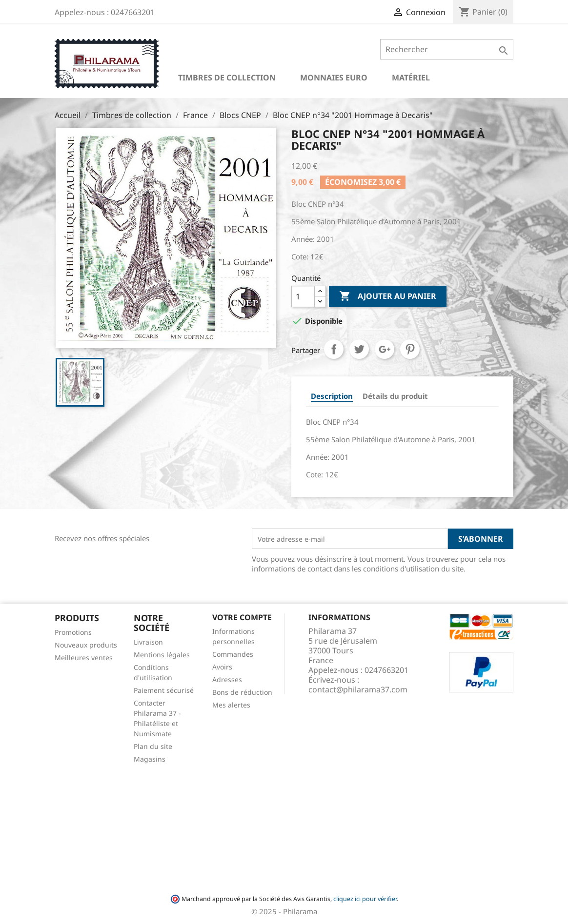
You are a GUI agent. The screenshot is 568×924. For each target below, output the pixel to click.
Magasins (150, 759)
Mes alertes (231, 705)
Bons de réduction (242, 692)
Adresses (227, 679)
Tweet (359, 349)
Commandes (233, 654)
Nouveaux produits (86, 645)
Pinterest (410, 349)
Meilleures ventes (84, 658)
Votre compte (242, 617)
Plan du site (153, 746)
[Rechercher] (447, 49)
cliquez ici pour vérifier (365, 899)
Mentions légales (162, 655)
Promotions (73, 632)
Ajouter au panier (388, 296)
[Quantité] (303, 296)
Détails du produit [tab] (395, 396)
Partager (334, 349)
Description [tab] (332, 396)
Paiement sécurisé (164, 690)
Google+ (385, 349)
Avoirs (222, 667)
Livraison (148, 642)
